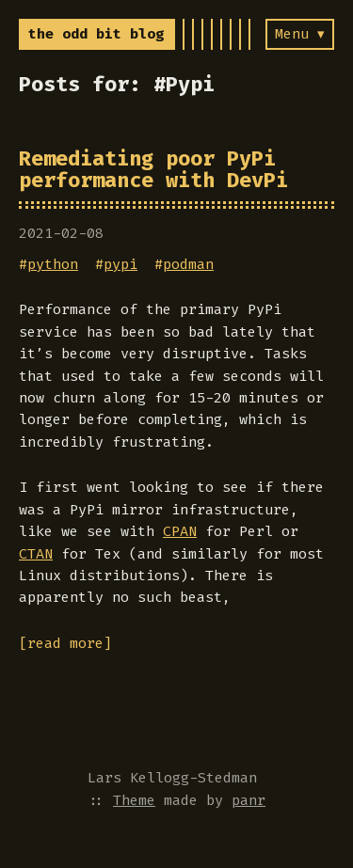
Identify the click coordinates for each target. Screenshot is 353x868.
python (53, 264)
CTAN (36, 554)
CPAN (180, 531)
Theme (134, 800)
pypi (120, 264)
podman (188, 264)
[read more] (65, 643)
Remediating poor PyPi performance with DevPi (153, 169)
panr (249, 800)
